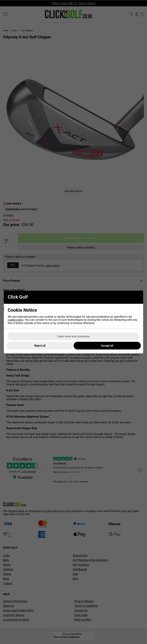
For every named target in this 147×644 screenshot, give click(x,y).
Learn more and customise (73, 336)
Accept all (107, 346)
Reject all (40, 346)
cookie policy (16, 320)
